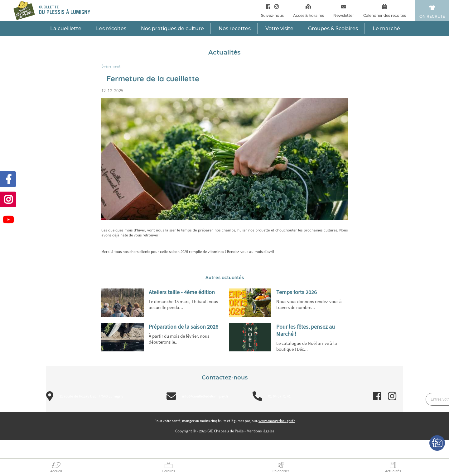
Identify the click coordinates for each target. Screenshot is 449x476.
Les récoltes (111, 29)
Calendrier (281, 471)
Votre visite (279, 29)
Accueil (56, 471)
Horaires (168, 471)
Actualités (393, 471)
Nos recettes (235, 29)
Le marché (386, 29)
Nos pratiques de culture (172, 29)
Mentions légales (260, 431)
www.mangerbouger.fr (277, 421)
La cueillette (66, 29)
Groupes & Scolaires (333, 29)
